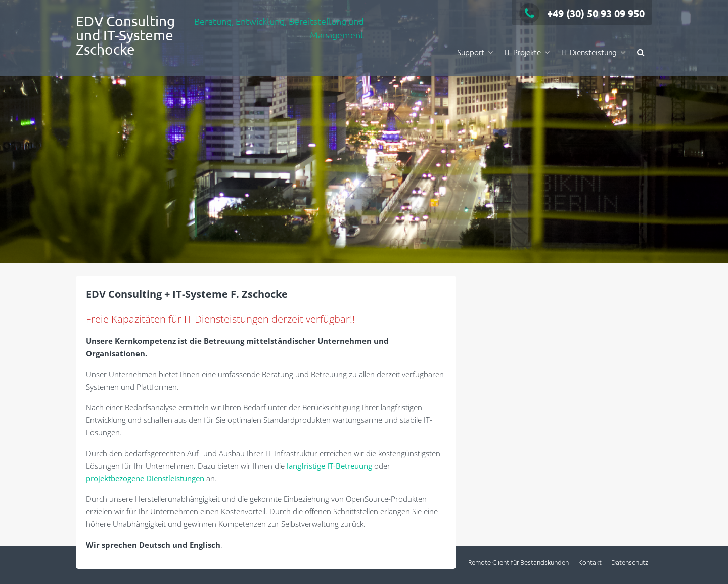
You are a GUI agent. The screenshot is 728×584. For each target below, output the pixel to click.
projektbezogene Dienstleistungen (145, 478)
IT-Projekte (523, 53)
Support (471, 53)
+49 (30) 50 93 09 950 (582, 13)
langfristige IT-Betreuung (329, 466)
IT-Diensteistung (589, 53)
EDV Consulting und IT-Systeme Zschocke (125, 35)
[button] (641, 53)
